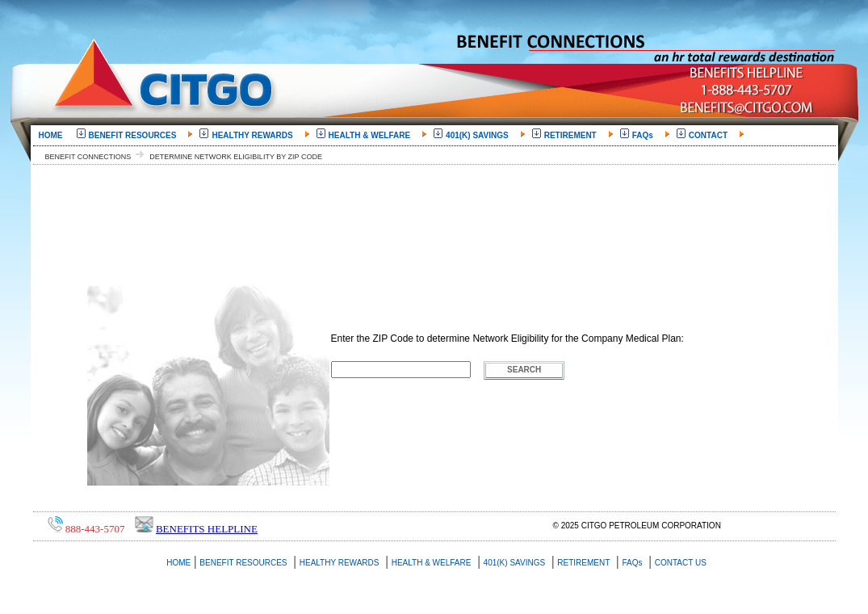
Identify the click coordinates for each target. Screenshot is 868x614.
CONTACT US (681, 563)
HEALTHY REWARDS (251, 134)
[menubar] (391, 135)
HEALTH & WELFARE (369, 134)
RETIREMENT (570, 134)
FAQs (642, 134)
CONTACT (707, 134)
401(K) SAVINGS (476, 134)
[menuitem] (54, 135)
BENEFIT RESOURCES (132, 134)
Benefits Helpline (207, 529)
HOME (54, 134)
